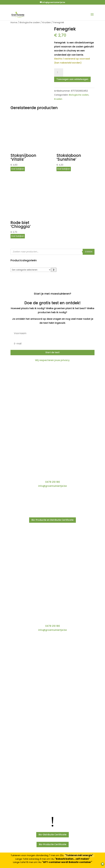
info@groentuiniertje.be (52, 486)
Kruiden (47, 22)
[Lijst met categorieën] (31, 270)
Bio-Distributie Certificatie (52, 835)
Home (14, 22)
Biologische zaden (30, 22)
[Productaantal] (59, 73)
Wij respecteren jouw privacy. (53, 360)
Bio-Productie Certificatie (53, 844)
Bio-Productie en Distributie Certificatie (52, 520)
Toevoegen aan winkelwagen (72, 79)
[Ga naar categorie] (54, 270)
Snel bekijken (18, 169)
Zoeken (89, 252)
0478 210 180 (53, 482)
